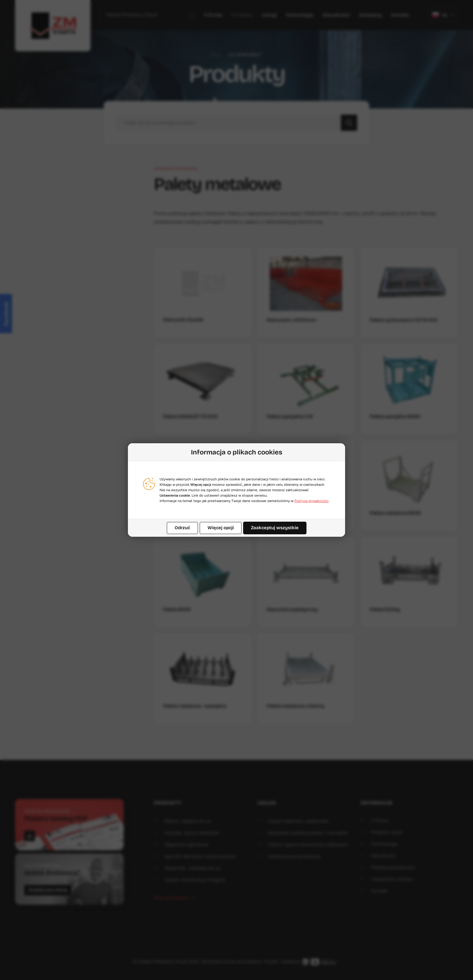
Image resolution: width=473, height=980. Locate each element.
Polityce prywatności (311, 501)
